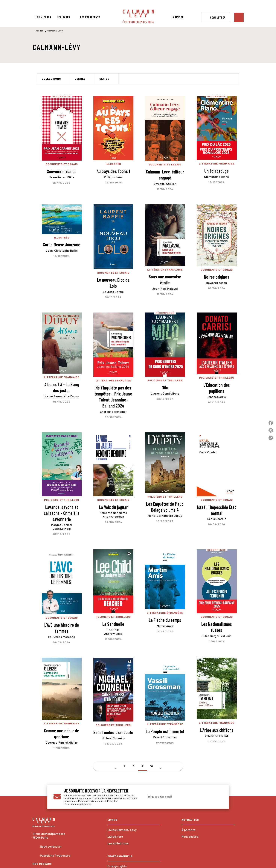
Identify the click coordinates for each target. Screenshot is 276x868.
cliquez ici (86, 804)
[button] (216, 17)
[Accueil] (138, 16)
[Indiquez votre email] (179, 797)
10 (152, 766)
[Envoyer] (218, 797)
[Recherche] (239, 17)
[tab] (43, 17)
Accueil (40, 31)
